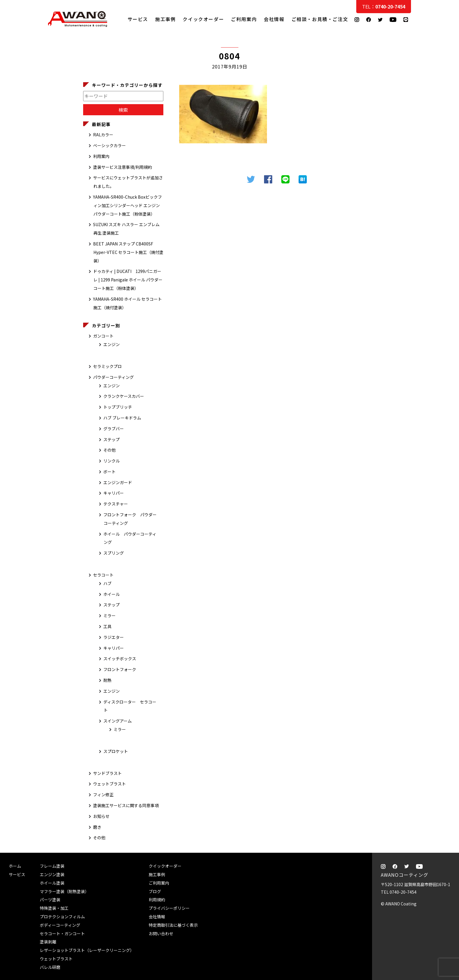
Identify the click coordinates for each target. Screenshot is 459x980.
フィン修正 (103, 795)
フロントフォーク (120, 669)
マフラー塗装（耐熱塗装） (64, 891)
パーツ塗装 (50, 900)
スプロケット (116, 751)
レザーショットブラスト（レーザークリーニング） (87, 950)
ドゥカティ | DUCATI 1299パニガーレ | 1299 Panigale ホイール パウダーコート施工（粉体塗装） (128, 280)
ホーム (15, 866)
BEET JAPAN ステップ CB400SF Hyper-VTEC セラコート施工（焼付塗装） (128, 252)
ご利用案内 (244, 19)
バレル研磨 (50, 967)
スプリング (114, 553)
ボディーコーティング (60, 925)
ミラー (109, 615)
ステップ (112, 439)
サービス (138, 19)
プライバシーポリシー (169, 908)
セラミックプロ (107, 366)
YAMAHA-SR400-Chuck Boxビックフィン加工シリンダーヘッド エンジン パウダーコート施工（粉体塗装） (127, 205)
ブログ (155, 891)
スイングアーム (118, 721)
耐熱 (107, 680)
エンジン (112, 344)
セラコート (103, 575)
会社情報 (274, 19)
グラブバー (114, 429)
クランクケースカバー (124, 396)
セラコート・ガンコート (62, 933)
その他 (109, 450)
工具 (107, 626)
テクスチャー (116, 504)
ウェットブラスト (109, 784)
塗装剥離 (48, 942)
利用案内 (101, 156)
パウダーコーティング (113, 377)
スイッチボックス (120, 659)
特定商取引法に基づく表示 (173, 925)
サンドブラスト (107, 773)
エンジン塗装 (52, 874)
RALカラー (103, 135)
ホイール (112, 594)
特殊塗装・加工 (54, 908)
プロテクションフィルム (62, 917)
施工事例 (165, 19)
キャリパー (114, 493)
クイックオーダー (203, 19)
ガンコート (103, 336)
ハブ (107, 583)
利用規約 (157, 900)
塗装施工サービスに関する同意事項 (126, 805)
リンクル (112, 461)
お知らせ (101, 816)
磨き (97, 827)
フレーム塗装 (52, 866)
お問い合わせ (161, 933)
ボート (109, 472)
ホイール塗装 (52, 883)
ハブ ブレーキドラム (122, 418)
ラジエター (114, 637)
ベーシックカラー (109, 145)
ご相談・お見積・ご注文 (449, 118)
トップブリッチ (118, 407)
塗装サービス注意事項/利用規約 (123, 167)
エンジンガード (118, 482)
